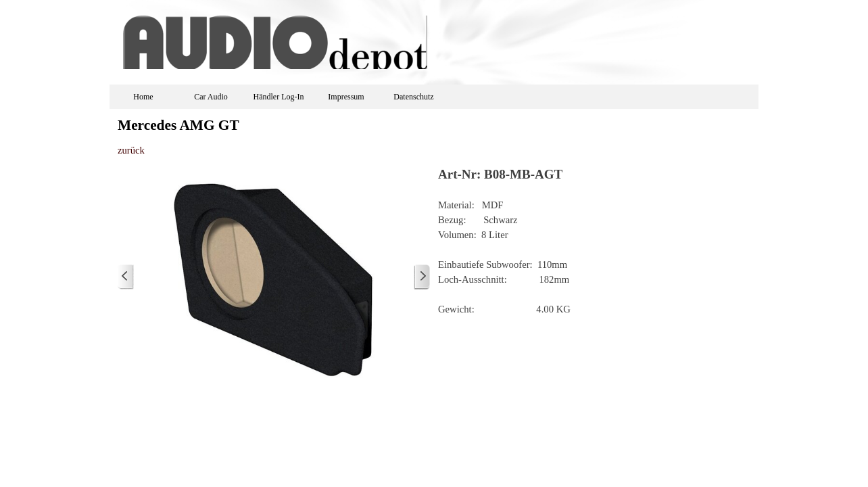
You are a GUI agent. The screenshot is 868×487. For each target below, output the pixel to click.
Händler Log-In (279, 97)
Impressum (346, 97)
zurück (131, 150)
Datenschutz (413, 97)
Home (143, 97)
